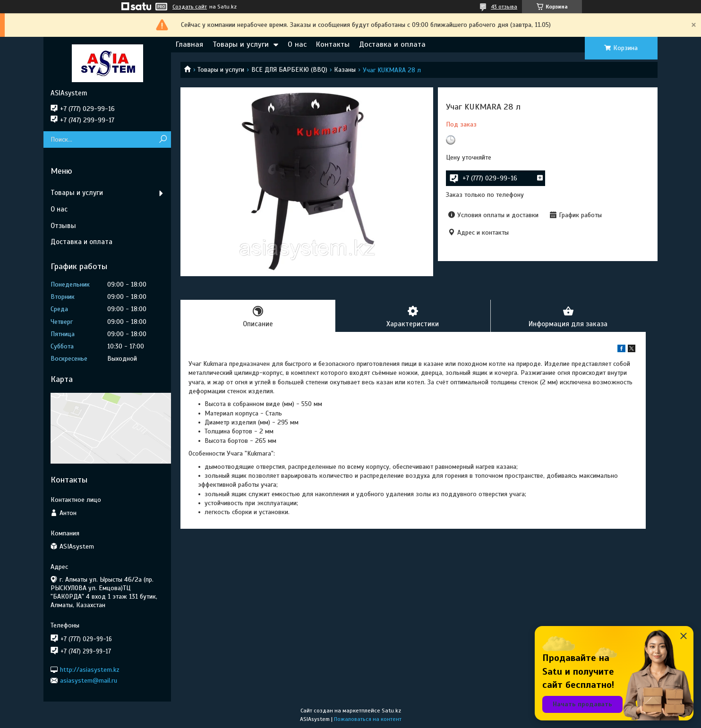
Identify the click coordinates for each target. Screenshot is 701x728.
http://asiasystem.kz (90, 669)
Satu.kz (391, 711)
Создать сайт (190, 7)
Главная (189, 44)
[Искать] (163, 140)
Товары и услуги (241, 44)
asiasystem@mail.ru (89, 681)
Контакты (333, 44)
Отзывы (63, 226)
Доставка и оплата (392, 44)
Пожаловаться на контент (368, 719)
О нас (297, 44)
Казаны (345, 70)
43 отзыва (504, 7)
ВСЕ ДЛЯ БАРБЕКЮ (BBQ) (289, 70)
